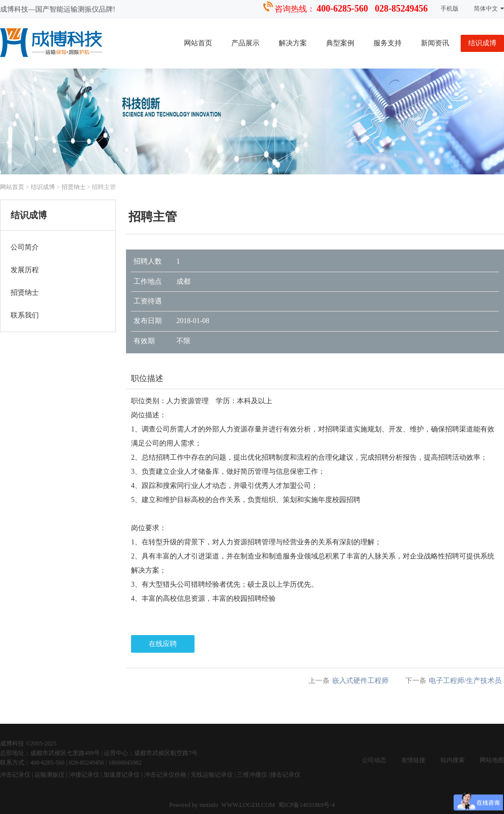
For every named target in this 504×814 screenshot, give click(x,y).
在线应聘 (163, 644)
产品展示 (245, 43)
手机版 (450, 9)
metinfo (210, 805)
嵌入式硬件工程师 (360, 681)
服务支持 (388, 43)
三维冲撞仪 (252, 775)
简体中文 (489, 9)
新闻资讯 (435, 43)
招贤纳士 (74, 187)
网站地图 (492, 760)
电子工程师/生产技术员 (465, 681)
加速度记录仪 (121, 775)
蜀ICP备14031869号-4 (307, 805)
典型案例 (340, 43)
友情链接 (413, 760)
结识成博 (482, 43)
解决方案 (293, 43)
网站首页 (198, 43)
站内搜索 (453, 760)
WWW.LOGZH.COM (248, 805)
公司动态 (374, 760)
